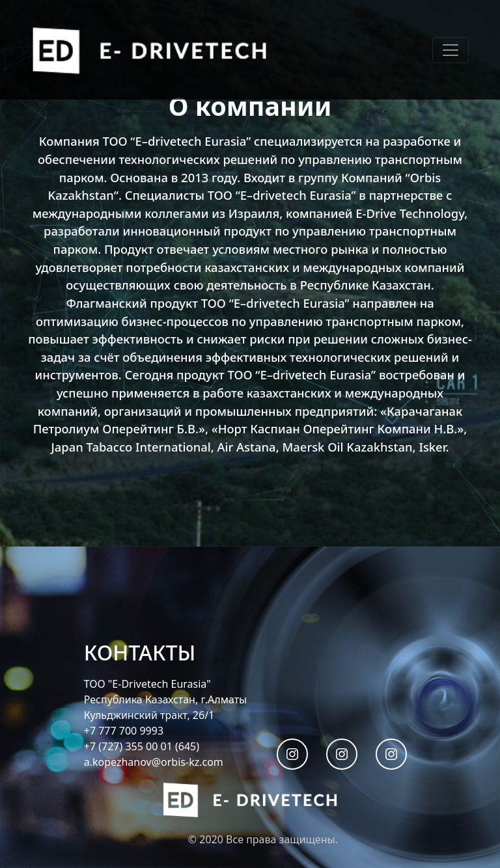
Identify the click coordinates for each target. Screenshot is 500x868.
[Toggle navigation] (451, 50)
